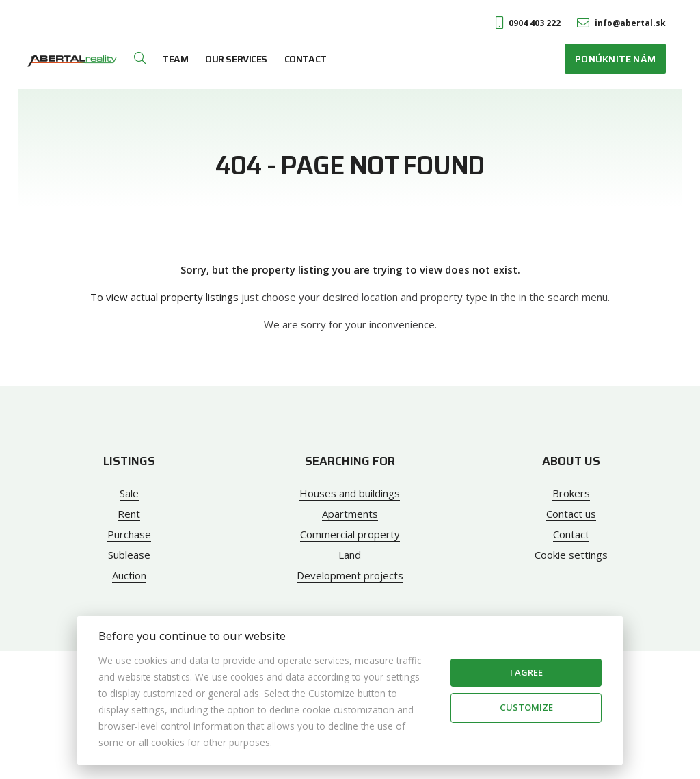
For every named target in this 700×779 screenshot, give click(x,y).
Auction (129, 575)
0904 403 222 (528, 23)
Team (175, 59)
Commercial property (350, 534)
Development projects (350, 575)
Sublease (129, 555)
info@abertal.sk (621, 23)
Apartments (350, 514)
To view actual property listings (164, 297)
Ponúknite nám (615, 59)
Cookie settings (571, 555)
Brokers (571, 493)
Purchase (129, 534)
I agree (526, 672)
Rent (129, 514)
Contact (306, 59)
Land (350, 555)
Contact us (571, 514)
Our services (236, 59)
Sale (129, 493)
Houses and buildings (350, 493)
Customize (526, 707)
